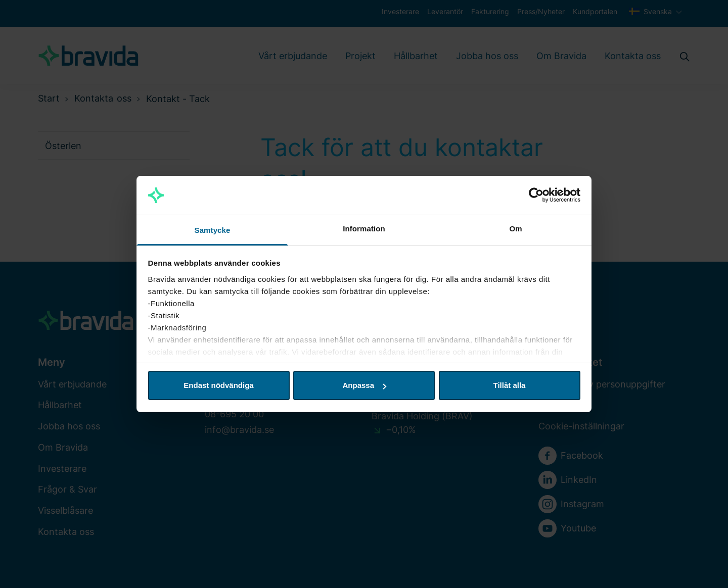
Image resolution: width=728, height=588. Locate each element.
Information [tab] (364, 229)
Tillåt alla (510, 385)
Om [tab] (515, 229)
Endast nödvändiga (218, 385)
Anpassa (364, 385)
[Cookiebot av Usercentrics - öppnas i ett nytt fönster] (536, 195)
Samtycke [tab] (213, 230)
